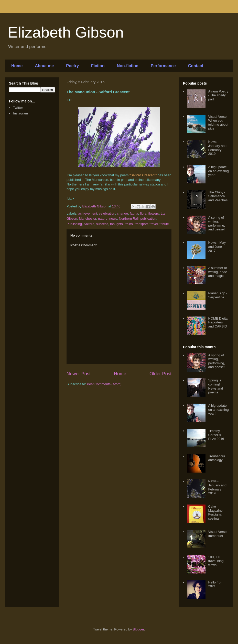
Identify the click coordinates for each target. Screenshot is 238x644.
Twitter (18, 108)
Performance (163, 66)
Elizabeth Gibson (66, 32)
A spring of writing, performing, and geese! (217, 224)
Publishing (74, 224)
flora (143, 213)
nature (103, 219)
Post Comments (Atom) (104, 384)
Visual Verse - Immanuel (218, 534)
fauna (134, 213)
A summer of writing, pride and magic (218, 272)
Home (17, 66)
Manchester (87, 219)
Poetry (72, 66)
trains (129, 224)
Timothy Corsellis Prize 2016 (216, 435)
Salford (89, 224)
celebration (107, 213)
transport (141, 224)
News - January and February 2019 (217, 148)
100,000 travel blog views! (216, 561)
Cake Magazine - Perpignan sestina (216, 512)
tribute (164, 224)
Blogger (138, 629)
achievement (88, 213)
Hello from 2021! (216, 584)
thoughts (116, 224)
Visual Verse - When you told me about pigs (218, 123)
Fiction (98, 66)
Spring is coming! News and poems (215, 386)
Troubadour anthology (217, 458)
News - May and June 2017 (217, 247)
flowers (154, 213)
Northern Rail (129, 219)
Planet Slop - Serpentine (218, 295)
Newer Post (79, 374)
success (102, 224)
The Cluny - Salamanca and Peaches (218, 196)
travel (154, 224)
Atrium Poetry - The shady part (218, 95)
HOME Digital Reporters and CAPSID (218, 322)
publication (148, 219)
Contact (196, 66)
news (113, 219)
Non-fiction (127, 66)
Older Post (160, 374)
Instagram (20, 113)
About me (44, 66)
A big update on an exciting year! (218, 171)
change (122, 213)
